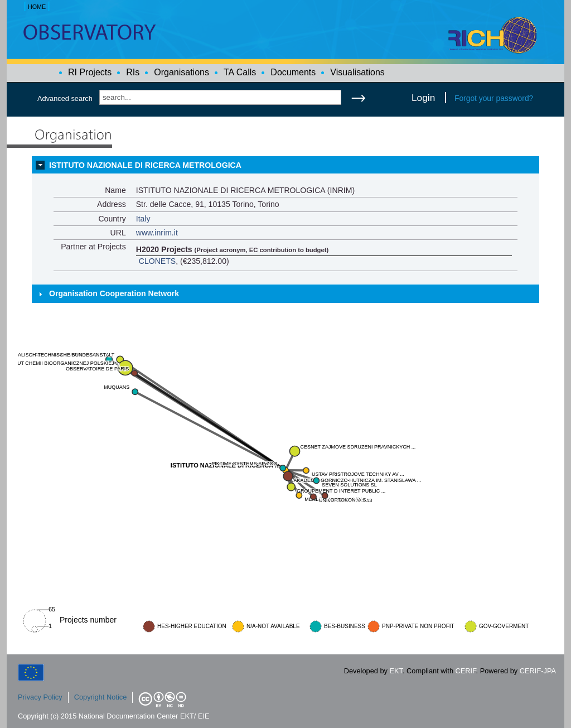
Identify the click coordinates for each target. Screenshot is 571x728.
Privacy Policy (40, 697)
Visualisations (357, 72)
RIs (133, 72)
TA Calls (240, 72)
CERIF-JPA (538, 671)
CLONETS (158, 261)
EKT (396, 671)
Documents (293, 72)
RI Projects (90, 72)
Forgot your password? (494, 98)
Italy (143, 219)
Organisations (182, 72)
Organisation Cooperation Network (114, 293)
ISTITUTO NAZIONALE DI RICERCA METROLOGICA (145, 165)
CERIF (466, 671)
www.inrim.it (157, 233)
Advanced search (65, 98)
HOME (37, 7)
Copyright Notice (101, 697)
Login (423, 98)
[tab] (285, 165)
